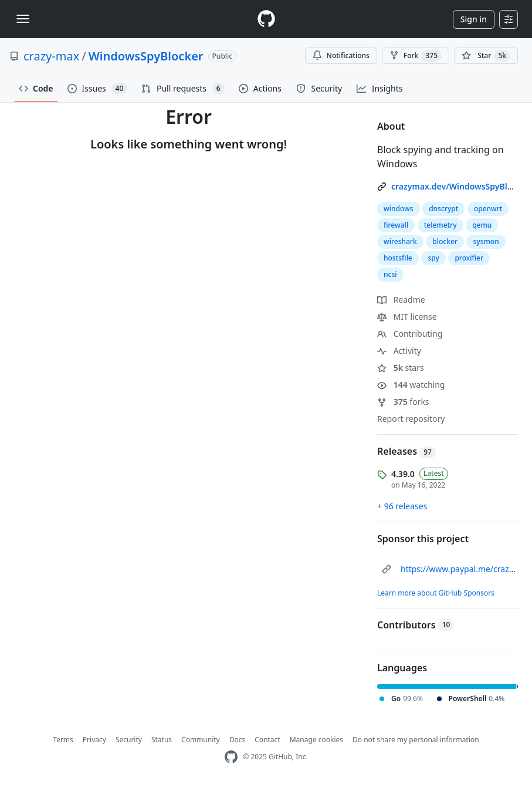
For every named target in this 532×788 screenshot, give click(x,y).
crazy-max (51, 56)
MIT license (407, 317)
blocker (445, 241)
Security (129, 740)
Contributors (416, 625)
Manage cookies (316, 740)
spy (433, 258)
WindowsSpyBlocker (146, 56)
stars (401, 368)
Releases (406, 451)
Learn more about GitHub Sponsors (436, 593)
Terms (63, 740)
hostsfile (398, 258)
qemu (482, 225)
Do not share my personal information (416, 740)
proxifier (469, 258)
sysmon (486, 241)
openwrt (488, 209)
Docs (238, 740)
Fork (416, 56)
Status (162, 740)
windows (399, 209)
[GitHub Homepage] (231, 757)
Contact (267, 740)
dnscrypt (443, 209)
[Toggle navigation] (23, 19)
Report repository (411, 419)
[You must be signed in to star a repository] (486, 56)
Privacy (94, 740)
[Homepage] (266, 19)
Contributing (410, 334)
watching (411, 385)
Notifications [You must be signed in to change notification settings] (341, 55)
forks (403, 402)
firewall (396, 225)
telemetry (440, 225)
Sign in (474, 19)
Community (201, 740)
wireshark (400, 241)
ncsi (390, 274)
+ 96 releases (402, 506)
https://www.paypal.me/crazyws (462, 569)
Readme (401, 300)
